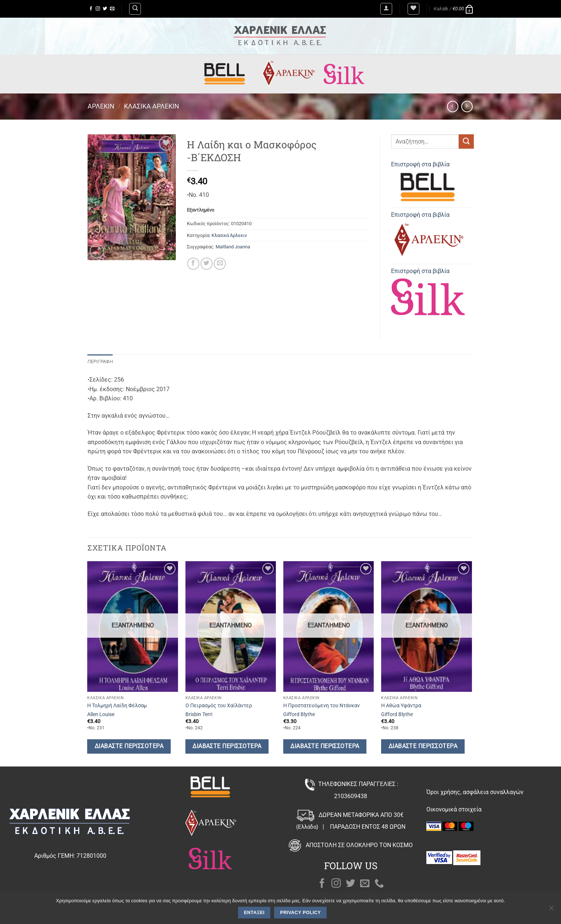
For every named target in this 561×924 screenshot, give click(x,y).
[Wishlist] (413, 9)
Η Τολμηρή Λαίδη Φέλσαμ (117, 706)
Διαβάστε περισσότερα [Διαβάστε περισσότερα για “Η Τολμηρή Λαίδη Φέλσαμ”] (129, 746)
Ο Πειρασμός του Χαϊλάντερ (219, 706)
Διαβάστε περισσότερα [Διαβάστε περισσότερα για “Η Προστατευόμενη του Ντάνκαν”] (325, 746)
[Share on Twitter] (207, 264)
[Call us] (379, 884)
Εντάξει (254, 913)
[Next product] (453, 107)
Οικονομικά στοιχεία (454, 809)
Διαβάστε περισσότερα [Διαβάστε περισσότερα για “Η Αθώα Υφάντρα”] (423, 746)
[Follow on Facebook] (91, 9)
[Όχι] (551, 910)
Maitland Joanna (233, 247)
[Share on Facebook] (193, 264)
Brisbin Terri (199, 714)
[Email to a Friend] (220, 264)
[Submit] (466, 141)
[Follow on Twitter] (105, 9)
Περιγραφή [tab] (100, 362)
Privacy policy (300, 913)
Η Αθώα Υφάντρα (401, 706)
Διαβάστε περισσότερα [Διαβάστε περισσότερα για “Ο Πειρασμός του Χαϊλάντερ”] (227, 746)
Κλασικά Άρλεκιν (152, 106)
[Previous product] (467, 107)
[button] (386, 9)
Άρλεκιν (101, 106)
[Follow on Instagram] (98, 9)
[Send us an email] (112, 9)
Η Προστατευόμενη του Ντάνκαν (322, 706)
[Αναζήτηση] (135, 9)
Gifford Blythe (299, 714)
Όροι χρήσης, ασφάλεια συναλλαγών (475, 792)
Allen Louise (101, 714)
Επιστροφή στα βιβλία (428, 183)
